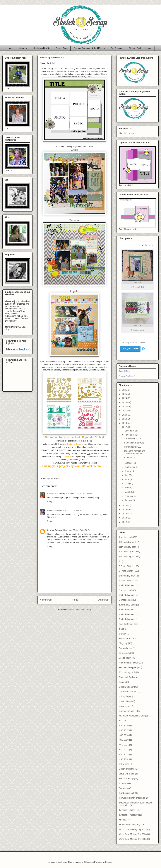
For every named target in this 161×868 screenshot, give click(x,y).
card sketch (124, 653)
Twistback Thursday (128, 815)
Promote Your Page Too (128, 376)
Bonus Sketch (125, 648)
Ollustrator (89, 862)
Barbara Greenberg (56, 494)
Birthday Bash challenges (140, 48)
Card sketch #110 (132, 438)
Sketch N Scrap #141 (134, 443)
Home (11, 48)
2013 (125, 518)
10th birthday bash (128, 542)
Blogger (109, 862)
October (129, 463)
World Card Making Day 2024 (133, 834)
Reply (50, 502)
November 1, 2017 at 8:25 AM (79, 494)
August (128, 471)
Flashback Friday (127, 677)
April (127, 488)
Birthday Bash (125, 639)
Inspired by (124, 706)
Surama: (74, 220)
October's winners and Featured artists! (135, 452)
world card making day (129, 825)
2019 (125, 419)
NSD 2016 (124, 725)
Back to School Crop (128, 624)
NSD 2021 (124, 745)
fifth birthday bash (127, 672)
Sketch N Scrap (125, 371)
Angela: (74, 291)
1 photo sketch (126, 537)
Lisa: (88, 77)
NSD (121, 721)
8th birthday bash (127, 614)
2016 (125, 505)
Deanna (51, 511)
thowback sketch (127, 793)
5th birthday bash (127, 595)
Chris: (74, 150)
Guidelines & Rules (128, 692)
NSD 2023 (124, 754)
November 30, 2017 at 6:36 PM (77, 530)
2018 (125, 423)
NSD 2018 (124, 735)
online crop (124, 764)
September (130, 467)
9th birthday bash (127, 619)
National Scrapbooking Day (132, 716)
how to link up (125, 701)
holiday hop (124, 696)
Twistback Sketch (127, 810)
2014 (125, 514)
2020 (125, 415)
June (127, 479)
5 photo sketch (53, 478)
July (127, 475)
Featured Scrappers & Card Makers (89, 48)
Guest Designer (126, 687)
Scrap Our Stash (127, 774)
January (129, 500)
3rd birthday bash (127, 576)
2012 (125, 522)
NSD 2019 (124, 740)
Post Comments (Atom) (80, 610)
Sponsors (123, 788)
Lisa (61, 71)
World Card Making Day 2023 (133, 829)
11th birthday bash (128, 547)
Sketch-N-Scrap (126, 133)
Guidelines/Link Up (42, 48)
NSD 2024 (124, 759)
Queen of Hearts (127, 769)
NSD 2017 (124, 730)
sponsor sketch (126, 783)
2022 (125, 406)
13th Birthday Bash (128, 556)
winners (122, 820)
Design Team (62, 48)
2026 (125, 390)
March (128, 492)
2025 (125, 394)
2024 (125, 398)
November (130, 435)
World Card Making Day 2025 (133, 839)
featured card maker (128, 663)
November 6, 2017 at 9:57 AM (68, 511)
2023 (125, 402)
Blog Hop (123, 643)
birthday (123, 634)
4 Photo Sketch (126, 581)
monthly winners (126, 711)
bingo (121, 629)
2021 (125, 411)
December (130, 431)
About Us (23, 48)
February (129, 496)
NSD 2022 (124, 750)
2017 (125, 427)
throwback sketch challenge (132, 798)
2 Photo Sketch (126, 566)
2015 (125, 510)
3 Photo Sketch (126, 571)
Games (122, 682)
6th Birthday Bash (127, 605)
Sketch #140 (130, 458)
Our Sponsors (117, 48)
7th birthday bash (127, 610)
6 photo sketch (126, 600)
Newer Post (46, 600)
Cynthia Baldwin (55, 530)
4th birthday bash (127, 585)
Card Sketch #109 (133, 447)
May (127, 484)
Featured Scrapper (128, 667)
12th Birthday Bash (128, 552)
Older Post (103, 600)
